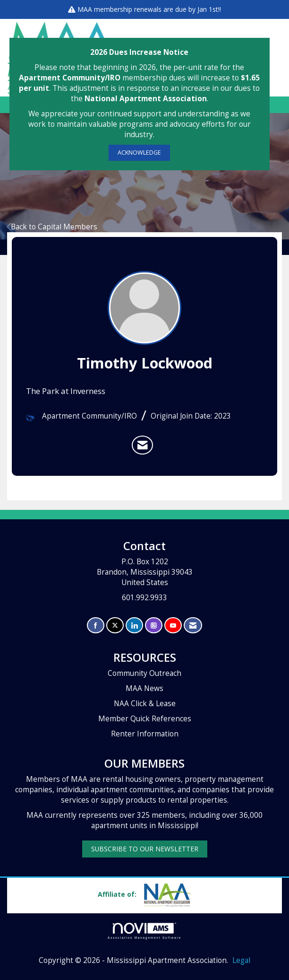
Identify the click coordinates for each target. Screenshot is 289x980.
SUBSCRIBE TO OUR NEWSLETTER (145, 849)
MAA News (144, 688)
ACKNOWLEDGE (139, 153)
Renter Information (145, 734)
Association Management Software (144, 931)
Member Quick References (145, 719)
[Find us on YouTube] (173, 626)
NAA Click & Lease (145, 704)
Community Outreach (144, 673)
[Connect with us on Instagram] (154, 626)
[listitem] (142, 445)
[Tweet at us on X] (115, 626)
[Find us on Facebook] (96, 626)
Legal (241, 960)
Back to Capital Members (52, 227)
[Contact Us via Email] (193, 626)
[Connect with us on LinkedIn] (134, 626)
